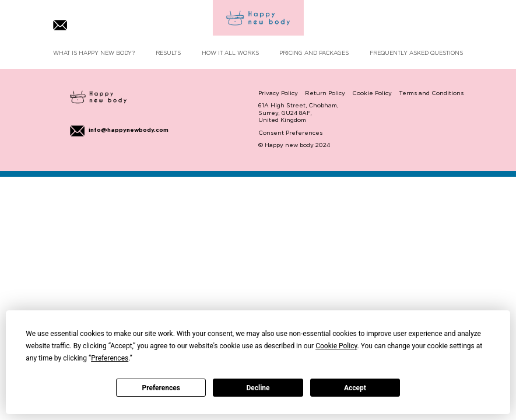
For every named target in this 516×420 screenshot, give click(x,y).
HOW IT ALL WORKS (230, 53)
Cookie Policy (372, 94)
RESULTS (168, 53)
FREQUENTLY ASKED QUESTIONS (416, 53)
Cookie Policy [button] (336, 346)
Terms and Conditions (431, 94)
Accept (355, 388)
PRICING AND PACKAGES (314, 53)
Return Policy (325, 94)
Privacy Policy (278, 94)
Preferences (161, 388)
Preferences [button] (110, 358)
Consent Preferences (290, 133)
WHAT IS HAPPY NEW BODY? (94, 53)
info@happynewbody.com (120, 131)
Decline (258, 388)
